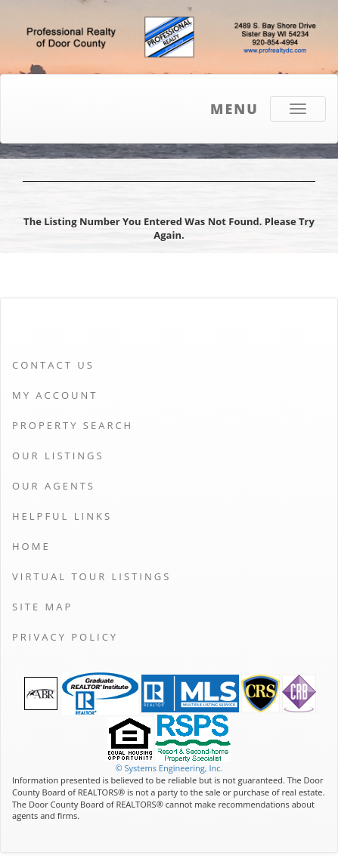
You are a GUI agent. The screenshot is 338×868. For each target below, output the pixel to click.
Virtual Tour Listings (91, 576)
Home (31, 546)
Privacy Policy (65, 637)
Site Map (42, 607)
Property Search (73, 425)
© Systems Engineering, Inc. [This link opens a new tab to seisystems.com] (169, 768)
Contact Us (53, 365)
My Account (55, 395)
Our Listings (58, 456)
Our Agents (54, 486)
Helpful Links (62, 516)
